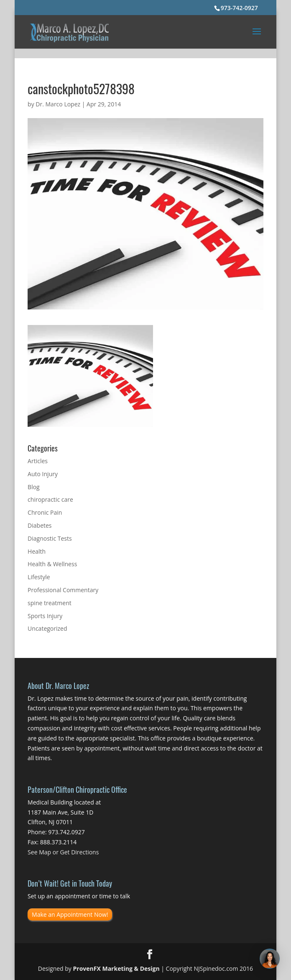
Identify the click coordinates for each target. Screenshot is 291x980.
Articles (38, 461)
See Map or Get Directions (63, 852)
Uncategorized (47, 628)
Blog (34, 487)
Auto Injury (43, 474)
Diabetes (40, 525)
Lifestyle (39, 577)
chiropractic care (50, 499)
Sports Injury (45, 616)
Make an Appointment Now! (70, 914)
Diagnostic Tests (50, 538)
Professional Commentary (63, 590)
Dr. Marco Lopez (58, 104)
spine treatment (50, 603)
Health (37, 551)
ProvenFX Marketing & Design (116, 968)
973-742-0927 (239, 8)
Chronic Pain (45, 512)
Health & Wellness (52, 564)
